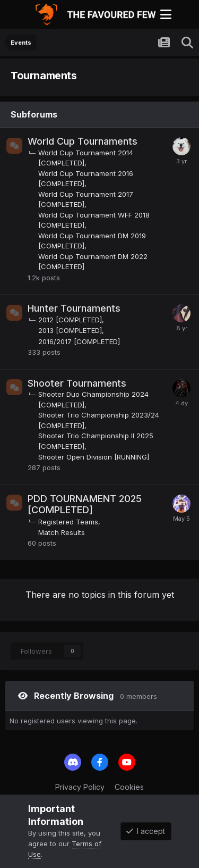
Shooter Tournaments (77, 383)
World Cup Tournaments (83, 141)
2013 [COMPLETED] (70, 330)
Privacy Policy (80, 787)
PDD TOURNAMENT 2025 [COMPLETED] (85, 504)
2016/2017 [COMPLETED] (79, 341)
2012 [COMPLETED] (70, 320)
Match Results (62, 532)
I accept (146, 831)
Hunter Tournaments (74, 308)
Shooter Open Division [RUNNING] (94, 457)
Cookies (129, 787)
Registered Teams (68, 522)
